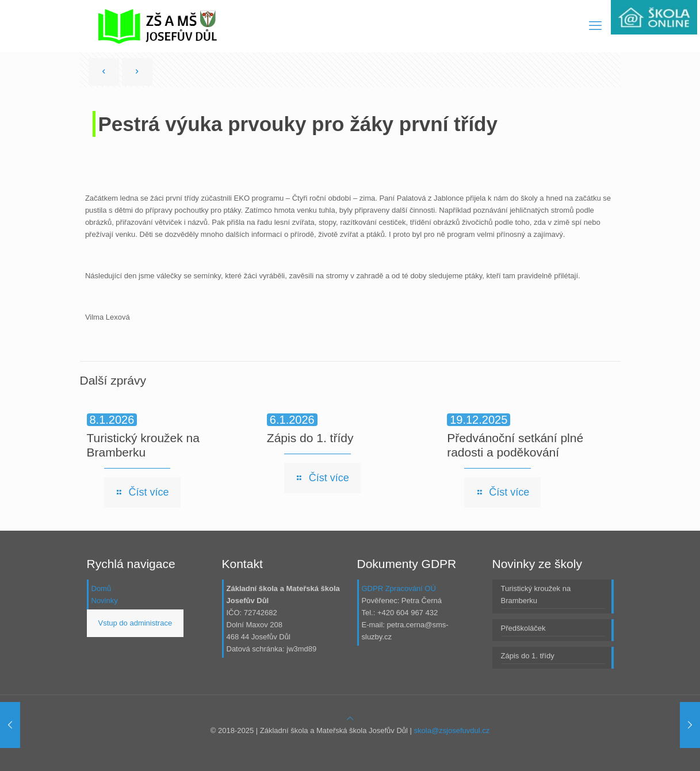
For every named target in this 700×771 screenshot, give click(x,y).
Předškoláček (523, 628)
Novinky (105, 601)
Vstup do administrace (135, 623)
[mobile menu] (595, 26)
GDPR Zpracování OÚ (399, 588)
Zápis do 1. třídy (310, 438)
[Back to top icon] (350, 718)
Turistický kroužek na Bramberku (536, 594)
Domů (102, 588)
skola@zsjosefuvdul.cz (452, 730)
